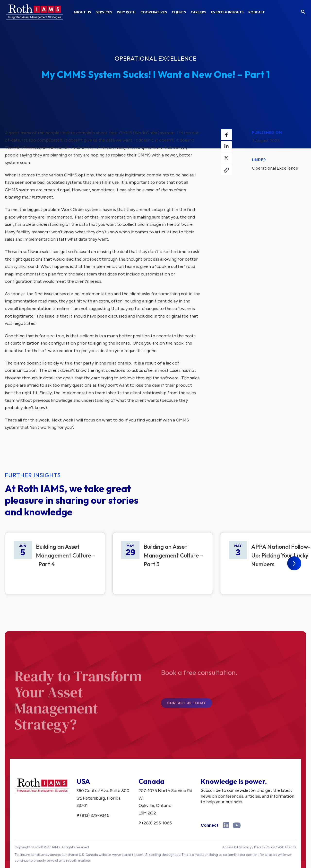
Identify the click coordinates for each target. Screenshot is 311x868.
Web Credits (287, 847)
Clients (179, 12)
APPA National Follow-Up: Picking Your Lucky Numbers (281, 555)
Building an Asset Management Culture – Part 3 (173, 555)
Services (104, 12)
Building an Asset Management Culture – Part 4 (66, 555)
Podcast (257, 12)
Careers (198, 12)
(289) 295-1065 (157, 823)
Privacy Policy (264, 847)
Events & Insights (227, 12)
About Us (82, 12)
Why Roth (126, 12)
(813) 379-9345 (95, 815)
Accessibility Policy (237, 847)
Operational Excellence (156, 58)
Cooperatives (154, 12)
